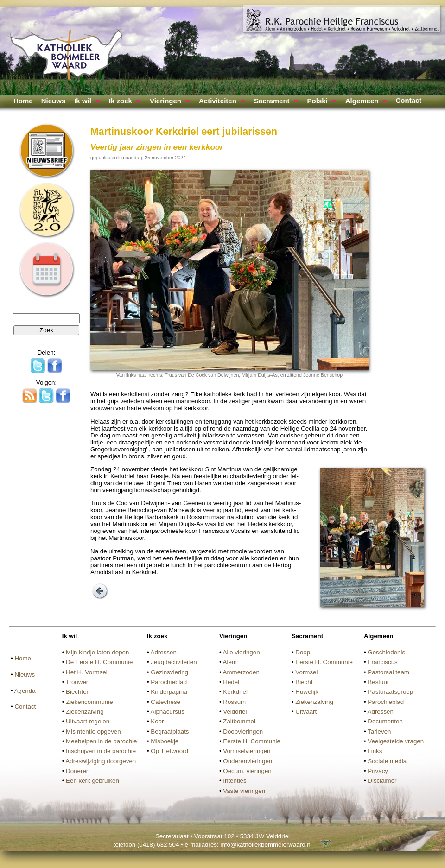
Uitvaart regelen (88, 721)
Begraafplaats (170, 732)
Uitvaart (306, 712)
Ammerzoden (241, 672)
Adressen (164, 652)
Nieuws (54, 101)
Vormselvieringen (247, 751)
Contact (408, 100)
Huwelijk (307, 692)
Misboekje (165, 741)
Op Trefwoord (169, 751)
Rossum (234, 702)
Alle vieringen (242, 652)
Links (375, 751)
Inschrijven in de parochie (101, 751)
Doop (303, 652)
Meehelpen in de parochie (101, 741)
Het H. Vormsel (87, 672)
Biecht (304, 682)
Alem (230, 662)
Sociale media (387, 761)
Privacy (378, 771)
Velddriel (235, 712)
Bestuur (378, 682)
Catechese (165, 702)
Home (23, 101)
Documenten (385, 721)
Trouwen (78, 682)
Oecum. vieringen (247, 771)
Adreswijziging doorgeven (101, 761)
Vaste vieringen (244, 791)
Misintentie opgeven (93, 732)
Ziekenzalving (85, 712)
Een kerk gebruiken (92, 781)
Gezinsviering (169, 672)
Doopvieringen (243, 732)
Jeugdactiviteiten (174, 662)
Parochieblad (169, 682)
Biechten (78, 692)
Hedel (231, 682)
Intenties (235, 781)
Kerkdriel (235, 692)
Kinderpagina (169, 692)
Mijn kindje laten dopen (97, 652)
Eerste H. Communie (252, 741)
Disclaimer (382, 781)
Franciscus (382, 662)
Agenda (25, 691)
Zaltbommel (239, 721)
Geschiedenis (386, 652)
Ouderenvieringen (248, 761)
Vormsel (306, 672)
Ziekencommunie (89, 702)
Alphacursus (168, 712)
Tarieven (379, 732)
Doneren (78, 771)
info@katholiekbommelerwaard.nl (266, 845)
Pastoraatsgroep (390, 692)
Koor (157, 721)
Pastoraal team (388, 672)
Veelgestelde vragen (396, 741)
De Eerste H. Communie (99, 662)
